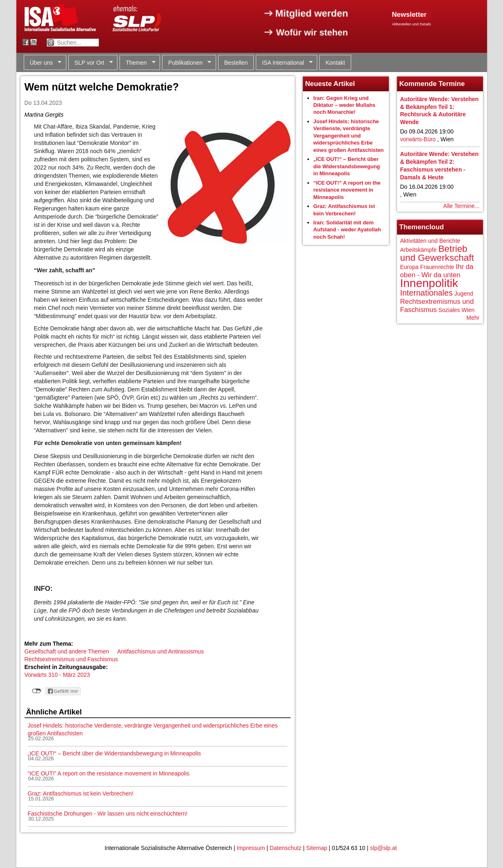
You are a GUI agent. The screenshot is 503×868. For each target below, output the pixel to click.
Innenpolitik (429, 283)
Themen (137, 63)
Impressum (251, 848)
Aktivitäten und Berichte (430, 241)
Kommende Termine (432, 84)
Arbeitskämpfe (418, 250)
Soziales (449, 310)
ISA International (284, 63)
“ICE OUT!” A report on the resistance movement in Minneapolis (109, 773)
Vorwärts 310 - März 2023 (57, 675)
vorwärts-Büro (418, 139)
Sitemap (317, 848)
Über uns (43, 63)
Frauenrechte (437, 267)
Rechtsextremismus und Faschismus (71, 659)
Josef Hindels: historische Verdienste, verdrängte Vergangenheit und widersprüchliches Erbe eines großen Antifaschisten (349, 136)
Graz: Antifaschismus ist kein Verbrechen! (81, 793)
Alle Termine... (461, 206)
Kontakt (335, 63)
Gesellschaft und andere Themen (67, 651)
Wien (468, 310)
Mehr (473, 318)
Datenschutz (286, 848)
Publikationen (187, 63)
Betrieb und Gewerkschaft (437, 253)
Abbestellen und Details (412, 24)
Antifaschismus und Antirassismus (160, 651)
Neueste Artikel (330, 84)
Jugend (464, 294)
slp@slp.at (383, 848)
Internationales (427, 293)
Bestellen (236, 63)
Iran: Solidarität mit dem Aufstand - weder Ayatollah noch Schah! (347, 230)
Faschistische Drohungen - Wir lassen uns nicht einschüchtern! (108, 814)
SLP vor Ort (91, 63)
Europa (409, 267)
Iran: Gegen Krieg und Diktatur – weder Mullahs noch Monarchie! (345, 105)
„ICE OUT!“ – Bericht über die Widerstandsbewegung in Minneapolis (114, 753)
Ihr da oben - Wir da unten (437, 271)
